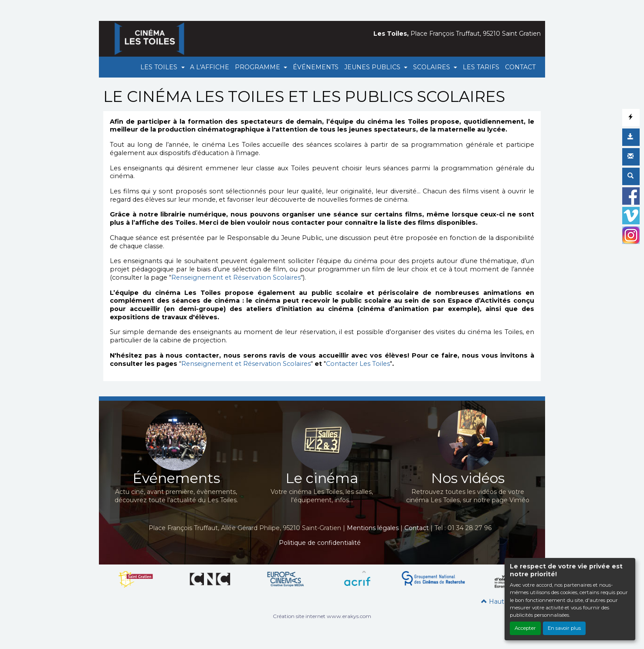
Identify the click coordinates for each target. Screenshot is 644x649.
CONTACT (520, 67)
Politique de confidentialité (320, 543)
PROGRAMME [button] (258, 67)
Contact (417, 528)
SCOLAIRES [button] (432, 67)
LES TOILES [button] (160, 67)
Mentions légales (373, 528)
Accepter (525, 628)
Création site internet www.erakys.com (322, 616)
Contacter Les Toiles (358, 364)
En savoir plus (564, 628)
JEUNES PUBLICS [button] (373, 67)
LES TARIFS (481, 67)
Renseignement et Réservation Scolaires (236, 277)
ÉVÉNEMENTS (316, 67)
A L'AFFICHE (210, 67)
